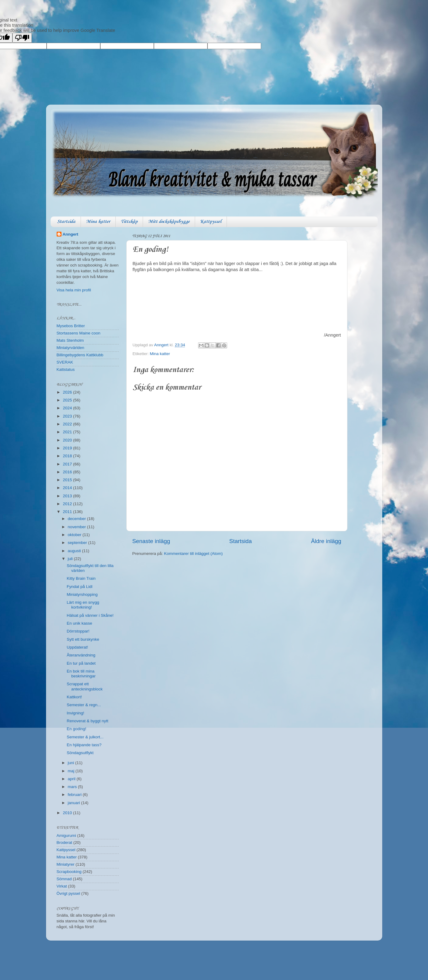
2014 (68, 488)
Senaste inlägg (151, 541)
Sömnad (64, 879)
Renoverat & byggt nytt (87, 721)
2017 (68, 464)
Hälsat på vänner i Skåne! (90, 615)
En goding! (76, 729)
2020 (68, 440)
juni (72, 763)
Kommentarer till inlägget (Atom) (194, 554)
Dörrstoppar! (78, 631)
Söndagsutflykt (80, 753)
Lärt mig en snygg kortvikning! (83, 605)
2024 (68, 408)
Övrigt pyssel (68, 893)
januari (75, 803)
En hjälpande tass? (84, 745)
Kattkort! (74, 697)
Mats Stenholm (70, 340)
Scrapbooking (69, 872)
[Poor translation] (22, 38)
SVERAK (65, 362)
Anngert (71, 234)
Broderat (65, 842)
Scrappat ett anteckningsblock (85, 686)
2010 (68, 813)
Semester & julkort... (85, 737)
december (78, 519)
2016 (68, 472)
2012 (68, 504)
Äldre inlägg (326, 541)
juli (71, 559)
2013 (68, 496)
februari (75, 795)
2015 (68, 480)
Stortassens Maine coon (79, 333)
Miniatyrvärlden (71, 348)
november (78, 527)
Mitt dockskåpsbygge (169, 222)
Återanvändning (81, 655)
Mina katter (98, 222)
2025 (68, 400)
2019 (68, 448)
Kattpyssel (211, 222)
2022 (68, 424)
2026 (68, 392)
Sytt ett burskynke (83, 639)
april (72, 779)
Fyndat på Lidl (80, 587)
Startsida (66, 222)
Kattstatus (66, 369)
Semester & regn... (84, 705)
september (78, 543)
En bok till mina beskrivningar (81, 674)
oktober (75, 535)
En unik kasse (79, 623)
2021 (68, 432)
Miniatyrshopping (82, 594)
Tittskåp (129, 222)
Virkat (62, 886)
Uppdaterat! (77, 647)
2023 (68, 416)
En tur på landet (81, 663)
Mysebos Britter (71, 326)
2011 (68, 512)
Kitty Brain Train (81, 578)
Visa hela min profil (74, 290)
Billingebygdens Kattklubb (80, 355)
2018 (68, 456)
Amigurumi (66, 836)
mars (73, 787)
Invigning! (75, 713)
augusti (75, 551)
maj (72, 771)
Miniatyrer (66, 864)
